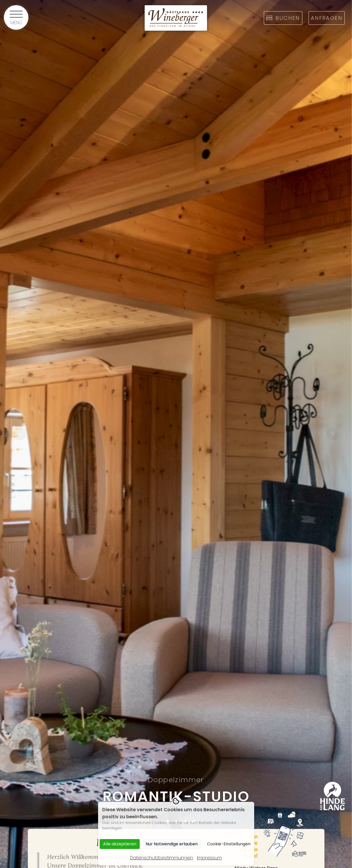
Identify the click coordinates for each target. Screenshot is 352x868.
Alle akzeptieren (120, 844)
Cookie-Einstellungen (229, 844)
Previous (20, 434)
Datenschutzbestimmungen (162, 858)
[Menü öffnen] (16, 17)
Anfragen (327, 18)
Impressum (209, 858)
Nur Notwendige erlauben (172, 844)
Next (332, 434)
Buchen (283, 18)
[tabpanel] (176, 434)
